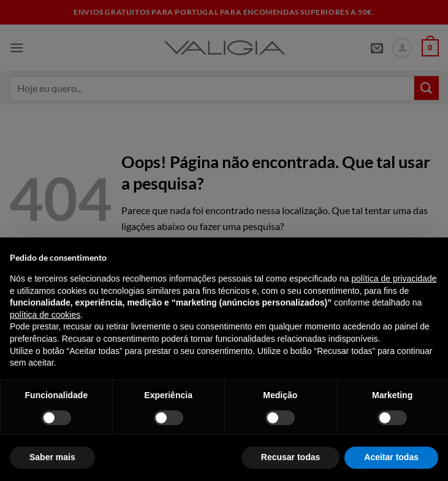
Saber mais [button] (52, 457)
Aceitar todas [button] (391, 457)
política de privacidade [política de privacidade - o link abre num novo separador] (394, 279)
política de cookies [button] (45, 315)
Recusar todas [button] (290, 457)
